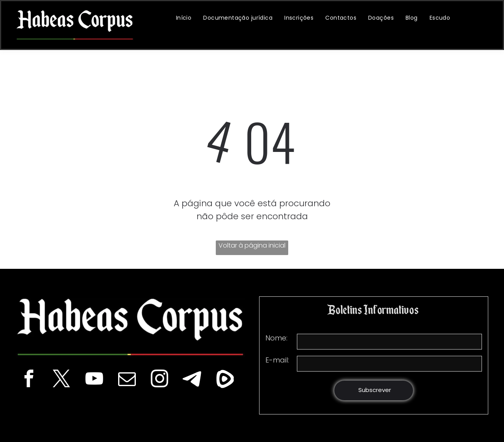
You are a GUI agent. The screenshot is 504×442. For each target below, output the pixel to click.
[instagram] (160, 380)
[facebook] (29, 380)
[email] (127, 380)
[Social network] (225, 380)
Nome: (276, 338)
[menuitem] (184, 18)
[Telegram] (192, 380)
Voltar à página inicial (252, 245)
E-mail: (277, 360)
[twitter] (62, 380)
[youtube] (94, 380)
